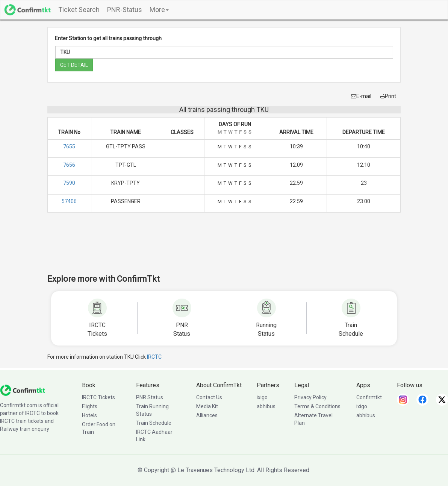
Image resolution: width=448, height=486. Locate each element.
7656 (69, 165)
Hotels (89, 415)
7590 (69, 183)
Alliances (207, 415)
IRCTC (154, 357)
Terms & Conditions (317, 406)
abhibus (266, 406)
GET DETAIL (74, 65)
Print (388, 96)
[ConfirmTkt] (23, 390)
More (159, 10)
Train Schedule (154, 423)
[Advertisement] (224, 248)
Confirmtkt (369, 397)
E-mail (361, 96)
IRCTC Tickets (98, 397)
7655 (69, 146)
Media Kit (207, 406)
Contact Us (209, 397)
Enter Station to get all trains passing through (108, 38)
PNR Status (150, 397)
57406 (69, 201)
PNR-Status (125, 10)
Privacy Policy (310, 397)
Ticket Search (79, 10)
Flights (90, 406)
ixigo (262, 397)
